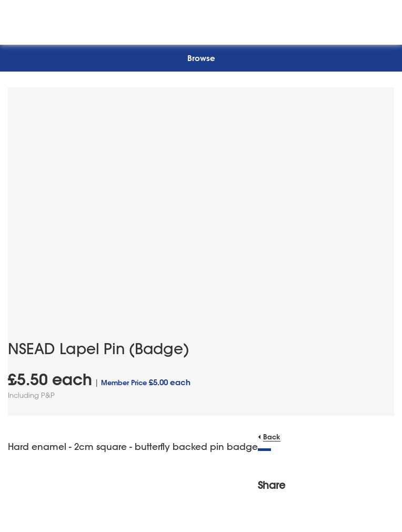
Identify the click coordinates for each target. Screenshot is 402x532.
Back (272, 436)
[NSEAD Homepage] (201, 20)
